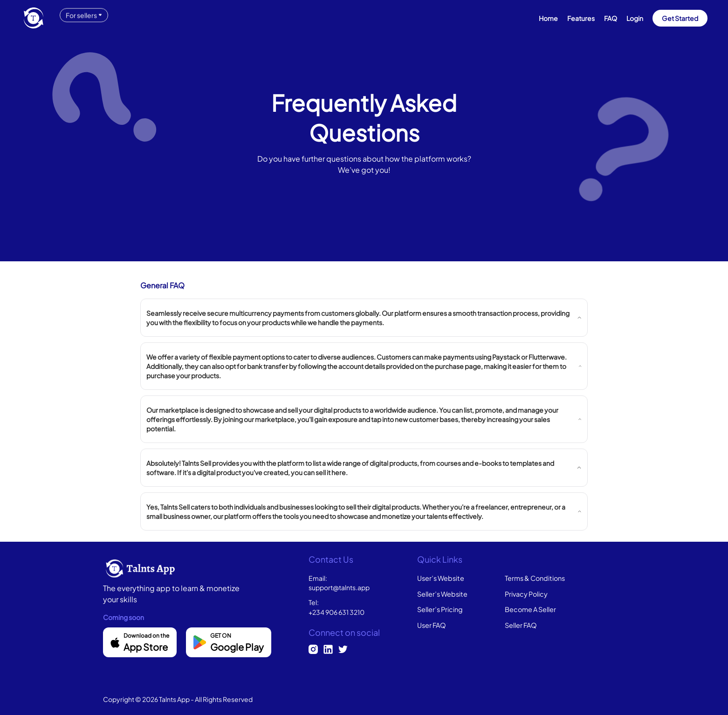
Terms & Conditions (535, 578)
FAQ (611, 18)
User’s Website (441, 578)
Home (548, 18)
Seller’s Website (442, 594)
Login (635, 18)
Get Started (680, 18)
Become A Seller (530, 609)
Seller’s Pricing (440, 609)
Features (581, 18)
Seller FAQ (521, 625)
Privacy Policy (526, 594)
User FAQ (432, 625)
